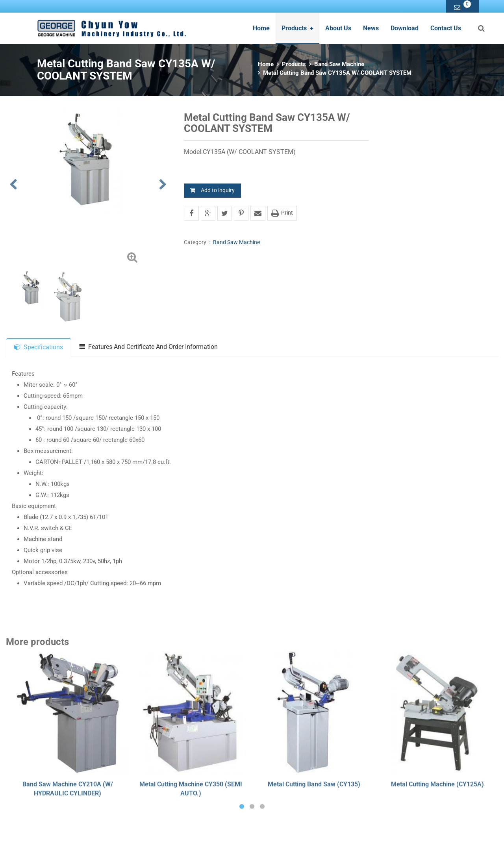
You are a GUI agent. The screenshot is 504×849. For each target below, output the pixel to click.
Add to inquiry (212, 190)
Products (294, 64)
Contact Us (446, 28)
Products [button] (297, 28)
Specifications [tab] (39, 347)
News (371, 28)
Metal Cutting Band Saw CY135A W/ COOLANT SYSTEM (337, 73)
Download (405, 28)
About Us (338, 28)
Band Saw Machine (339, 64)
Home (261, 28)
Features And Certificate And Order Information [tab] (148, 347)
